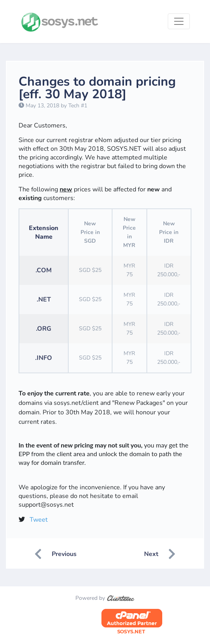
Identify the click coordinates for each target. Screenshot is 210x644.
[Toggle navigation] (179, 21)
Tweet (39, 520)
